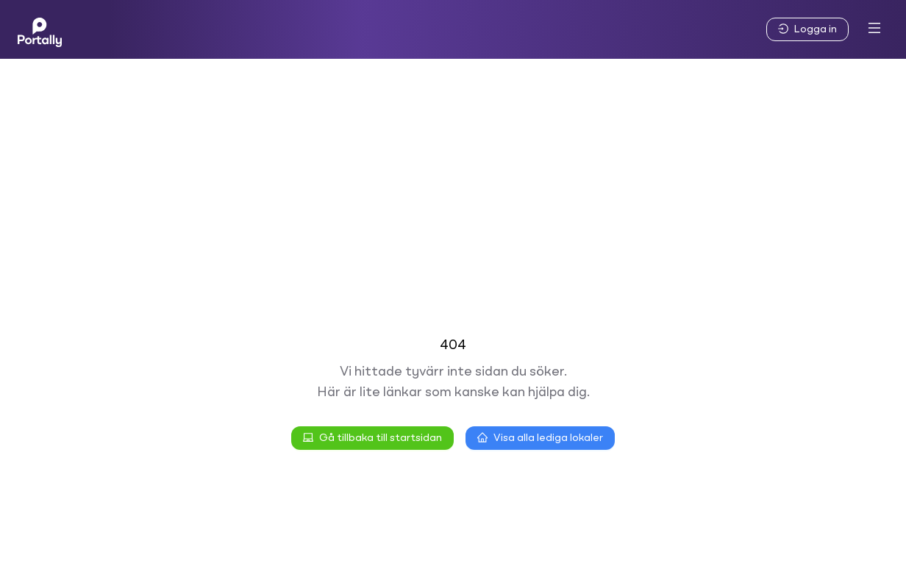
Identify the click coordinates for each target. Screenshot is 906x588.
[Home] (40, 29)
